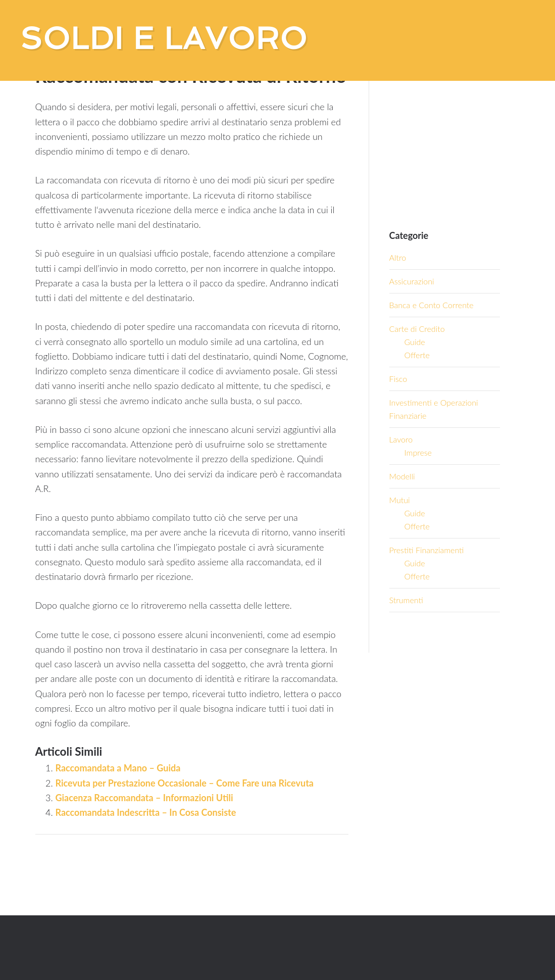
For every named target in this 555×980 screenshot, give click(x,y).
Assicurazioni (412, 281)
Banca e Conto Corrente (432, 305)
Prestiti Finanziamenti (427, 550)
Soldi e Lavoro (164, 38)
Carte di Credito (417, 329)
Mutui (400, 500)
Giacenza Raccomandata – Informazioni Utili (144, 798)
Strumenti (406, 600)
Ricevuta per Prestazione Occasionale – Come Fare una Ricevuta (185, 783)
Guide (415, 342)
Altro (398, 257)
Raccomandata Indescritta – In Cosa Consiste (146, 812)
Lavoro (401, 439)
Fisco (398, 379)
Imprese (418, 452)
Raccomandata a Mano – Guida (118, 768)
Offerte (417, 355)
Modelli (402, 476)
